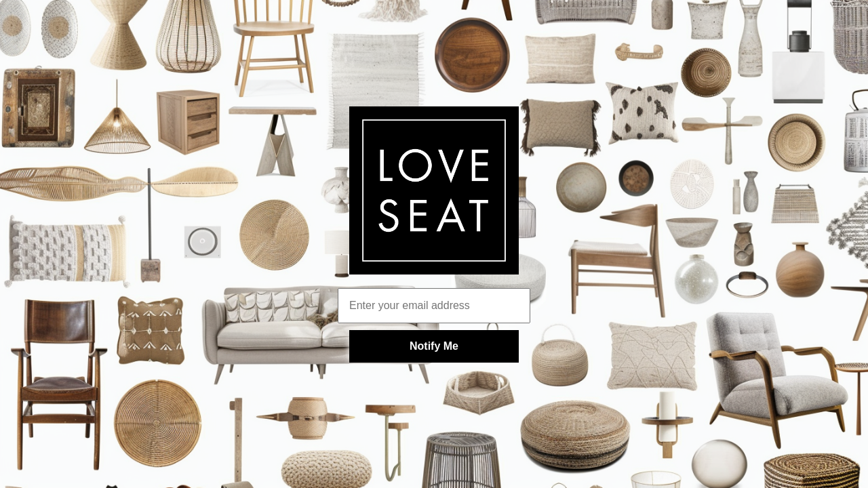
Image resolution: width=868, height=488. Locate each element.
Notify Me (434, 346)
